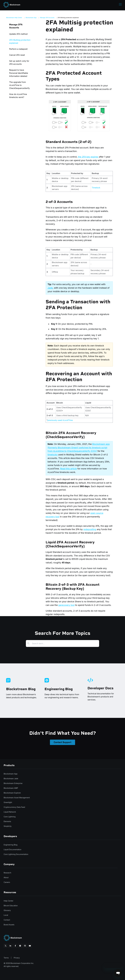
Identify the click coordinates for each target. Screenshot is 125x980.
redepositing (90, 529)
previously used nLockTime (60, 420)
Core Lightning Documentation (16, 854)
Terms (6, 958)
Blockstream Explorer (12, 793)
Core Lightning (10, 817)
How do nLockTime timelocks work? (18, 96)
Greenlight (8, 802)
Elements (7, 821)
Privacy (17, 958)
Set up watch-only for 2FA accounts (19, 62)
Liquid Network (10, 812)
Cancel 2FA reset (17, 55)
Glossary (7, 910)
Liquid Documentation (13, 849)
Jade (50, 288)
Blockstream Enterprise (13, 783)
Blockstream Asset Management (17, 798)
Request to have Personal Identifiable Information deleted (19, 73)
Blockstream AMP (11, 788)
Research (7, 873)
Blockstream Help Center (14, 18)
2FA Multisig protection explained (68, 18)
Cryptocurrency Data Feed (14, 807)
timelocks (53, 455)
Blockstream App (31, 18)
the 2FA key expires (88, 157)
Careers (7, 882)
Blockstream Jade (11, 779)
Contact (7, 920)
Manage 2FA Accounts (47, 18)
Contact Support (62, 742)
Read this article (68, 469)
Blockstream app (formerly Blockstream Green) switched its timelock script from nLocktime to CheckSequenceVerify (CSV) (79, 448)
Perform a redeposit (18, 49)
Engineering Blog (10, 845)
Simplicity (8, 826)
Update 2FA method (18, 34)
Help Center (8, 901)
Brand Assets (9, 925)
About (6, 877)
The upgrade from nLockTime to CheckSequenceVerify (19, 85)
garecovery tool (66, 605)
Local (6, 915)
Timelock (96, 188)
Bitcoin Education (11, 906)
